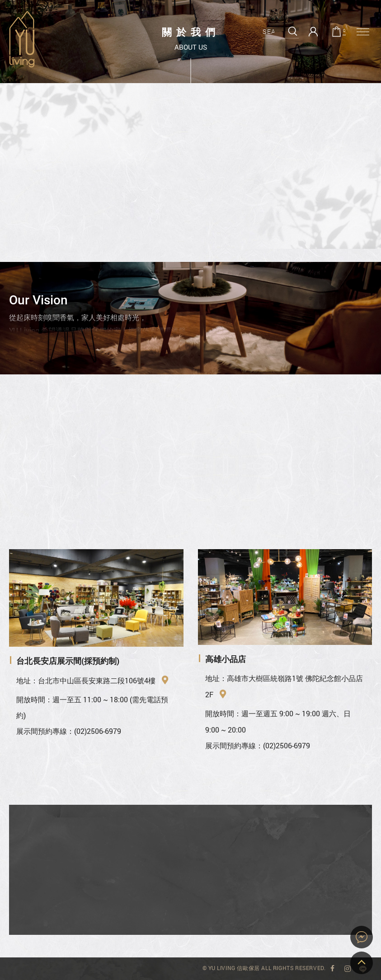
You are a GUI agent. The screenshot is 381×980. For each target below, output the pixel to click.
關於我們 (22, 39)
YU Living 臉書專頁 (333, 969)
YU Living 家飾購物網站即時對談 (362, 937)
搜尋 (293, 31)
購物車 (344, 31)
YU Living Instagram (348, 969)
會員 (313, 32)
